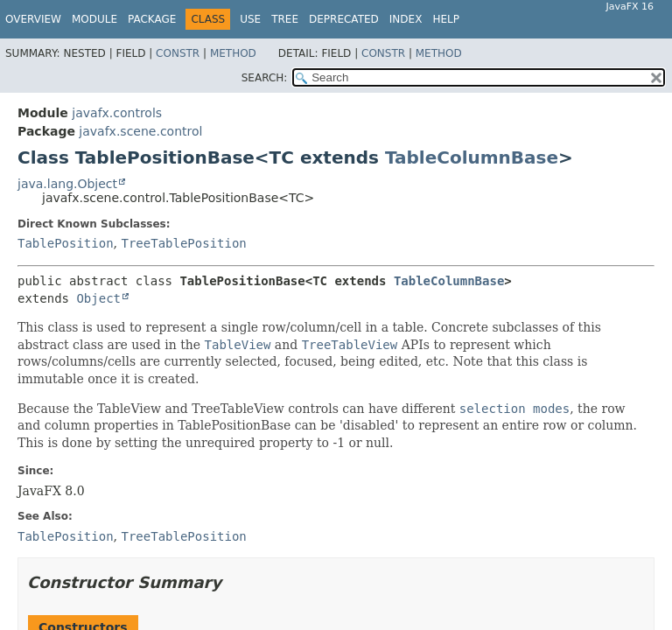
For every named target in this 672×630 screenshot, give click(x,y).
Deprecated (344, 19)
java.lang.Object (67, 184)
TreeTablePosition (183, 243)
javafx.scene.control (140, 131)
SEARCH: (265, 78)
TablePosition (66, 243)
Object (98, 298)
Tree (285, 19)
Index (406, 19)
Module (94, 19)
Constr (178, 53)
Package (152, 19)
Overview (33, 19)
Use (250, 19)
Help (446, 19)
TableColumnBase (472, 157)
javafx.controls (117, 113)
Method (233, 53)
